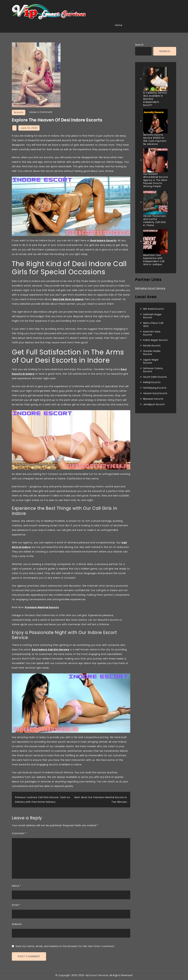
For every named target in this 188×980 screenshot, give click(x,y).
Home (119, 25)
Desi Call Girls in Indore (68, 299)
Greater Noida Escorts (152, 353)
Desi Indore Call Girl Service (50, 650)
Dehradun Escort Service (150, 288)
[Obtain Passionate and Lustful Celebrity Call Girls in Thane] (155, 202)
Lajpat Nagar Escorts (151, 361)
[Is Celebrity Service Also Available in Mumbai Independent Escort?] (155, 79)
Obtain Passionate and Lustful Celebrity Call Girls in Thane (155, 221)
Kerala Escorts (152, 346)
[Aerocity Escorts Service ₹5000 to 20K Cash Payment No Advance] (155, 121)
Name (16, 886)
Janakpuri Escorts (154, 404)
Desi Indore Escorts (103, 240)
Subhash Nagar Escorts (152, 316)
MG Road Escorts (154, 309)
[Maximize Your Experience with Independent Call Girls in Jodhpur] (155, 241)
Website (17, 924)
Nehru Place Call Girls (153, 325)
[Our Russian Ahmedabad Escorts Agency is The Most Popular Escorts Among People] (155, 160)
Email (16, 905)
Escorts (19, 112)
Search (139, 45)
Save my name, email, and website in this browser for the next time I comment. (65, 946)
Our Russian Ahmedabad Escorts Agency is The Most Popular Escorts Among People (156, 180)
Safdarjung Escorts (155, 388)
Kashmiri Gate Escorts (152, 333)
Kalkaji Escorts (152, 382)
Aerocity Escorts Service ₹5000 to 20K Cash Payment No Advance (155, 139)
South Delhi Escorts (155, 377)
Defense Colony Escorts (153, 370)
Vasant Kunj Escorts (155, 393)
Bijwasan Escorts (153, 399)
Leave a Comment (41, 112)
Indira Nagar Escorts (155, 340)
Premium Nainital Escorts (42, 607)
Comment (19, 833)
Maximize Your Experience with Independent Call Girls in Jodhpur (154, 260)
